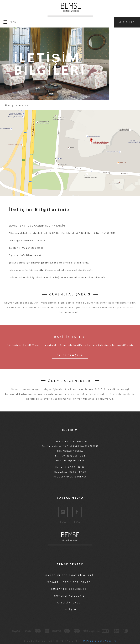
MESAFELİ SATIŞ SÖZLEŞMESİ (70, 582)
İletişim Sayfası (17, 105)
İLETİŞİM (69, 610)
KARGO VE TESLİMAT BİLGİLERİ (69, 575)
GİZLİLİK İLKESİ (70, 603)
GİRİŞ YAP (127, 22)
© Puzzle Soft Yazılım (100, 641)
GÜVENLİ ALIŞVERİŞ (70, 596)
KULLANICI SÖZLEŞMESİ (69, 589)
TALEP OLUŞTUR (70, 355)
